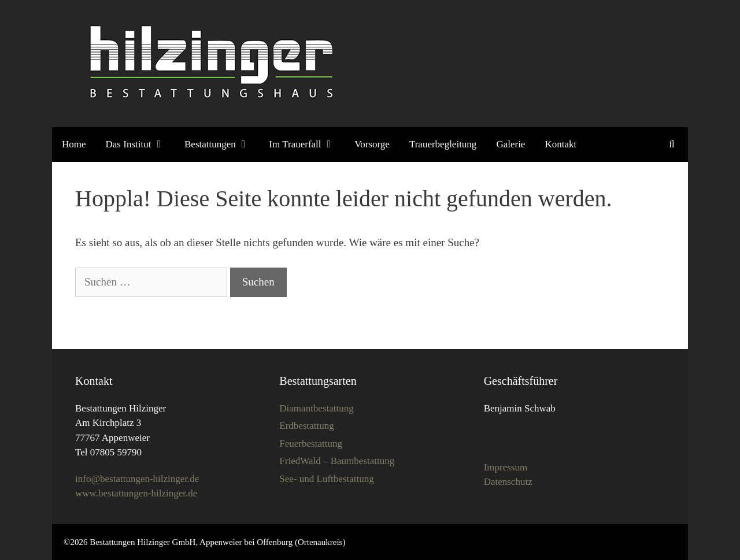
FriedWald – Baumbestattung (337, 461)
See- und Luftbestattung (326, 479)
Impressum (506, 467)
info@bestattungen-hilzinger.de (137, 479)
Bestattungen (217, 144)
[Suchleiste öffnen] (672, 144)
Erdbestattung (306, 426)
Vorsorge (372, 144)
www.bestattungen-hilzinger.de (136, 493)
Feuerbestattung (311, 444)
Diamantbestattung (316, 408)
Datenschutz (508, 482)
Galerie (510, 144)
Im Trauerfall (302, 144)
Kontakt (560, 144)
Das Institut (135, 144)
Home (74, 144)
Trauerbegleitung (443, 144)
